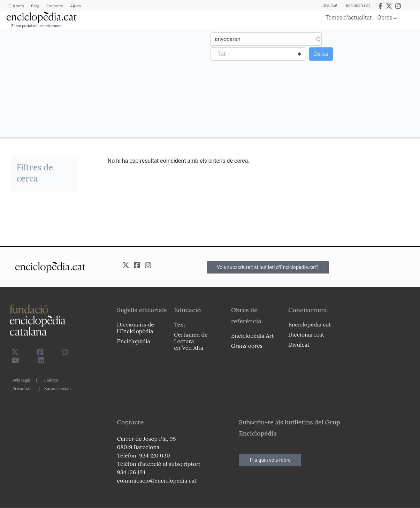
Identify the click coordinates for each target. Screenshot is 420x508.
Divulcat (330, 6)
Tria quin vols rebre (270, 460)
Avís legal (21, 380)
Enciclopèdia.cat (310, 324)
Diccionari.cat (357, 6)
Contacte (55, 6)
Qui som (16, 6)
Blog (35, 6)
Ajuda (75, 6)
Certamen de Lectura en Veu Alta (191, 341)
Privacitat (22, 388)
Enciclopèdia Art (253, 336)
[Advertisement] (106, 83)
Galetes (51, 380)
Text (180, 324)
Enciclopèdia (134, 341)
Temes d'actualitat (349, 17)
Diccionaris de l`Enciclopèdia (136, 328)
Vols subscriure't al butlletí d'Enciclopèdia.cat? (268, 267)
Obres (385, 17)
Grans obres (247, 346)
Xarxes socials (58, 388)
